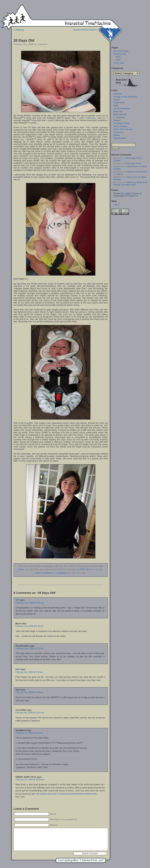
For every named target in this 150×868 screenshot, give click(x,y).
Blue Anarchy (120, 114)
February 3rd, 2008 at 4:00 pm (30, 692)
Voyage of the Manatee (125, 97)
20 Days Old (24, 40)
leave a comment (44, 573)
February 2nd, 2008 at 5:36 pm (30, 626)
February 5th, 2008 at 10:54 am (30, 713)
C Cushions (119, 117)
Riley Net (118, 111)
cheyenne (118, 132)
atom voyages (121, 126)
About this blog (121, 51)
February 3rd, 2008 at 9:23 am (29, 672)
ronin (21, 569)
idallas (117, 135)
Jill (17, 600)
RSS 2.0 (84, 569)
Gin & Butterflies (122, 108)
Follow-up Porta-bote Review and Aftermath (130, 184)
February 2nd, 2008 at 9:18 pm (30, 648)
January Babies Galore (84, 30)
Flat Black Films (122, 123)
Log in (117, 204)
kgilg (116, 105)
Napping (20, 30)
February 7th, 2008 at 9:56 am (29, 733)
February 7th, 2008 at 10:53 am (30, 780)
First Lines (119, 63)
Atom (138, 193)
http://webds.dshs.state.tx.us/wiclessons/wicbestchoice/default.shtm (66, 794)
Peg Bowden (120, 138)
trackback (61, 573)
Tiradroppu (90, 118)
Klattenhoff (119, 103)
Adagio (117, 120)
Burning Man (120, 54)
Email (125, 193)
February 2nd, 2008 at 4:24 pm (30, 603)
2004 (118, 57)
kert (18, 669)
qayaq (117, 100)
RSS (131, 193)
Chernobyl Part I (133, 163)
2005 (118, 60)
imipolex (118, 94)
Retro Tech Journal (123, 129)
